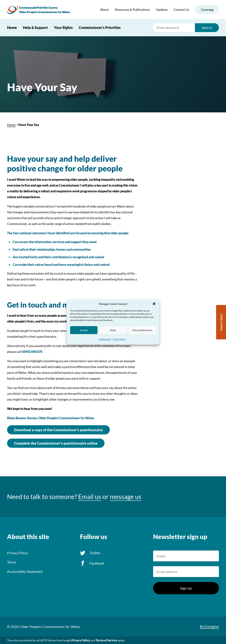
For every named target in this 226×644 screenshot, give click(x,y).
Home (12, 27)
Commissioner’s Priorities (100, 27)
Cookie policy (105, 339)
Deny (113, 330)
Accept (84, 330)
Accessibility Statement (25, 571)
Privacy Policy (119, 339)
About (104, 10)
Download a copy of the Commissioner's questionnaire (58, 430)
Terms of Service (106, 640)
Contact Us (181, 10)
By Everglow (209, 626)
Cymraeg (207, 10)
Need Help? (221, 322)
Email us (90, 497)
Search (207, 28)
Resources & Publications (132, 10)
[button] (154, 304)
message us (126, 497)
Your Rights (63, 27)
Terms (12, 562)
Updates (162, 10)
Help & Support (35, 27)
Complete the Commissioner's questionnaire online (56, 443)
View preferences (142, 330)
